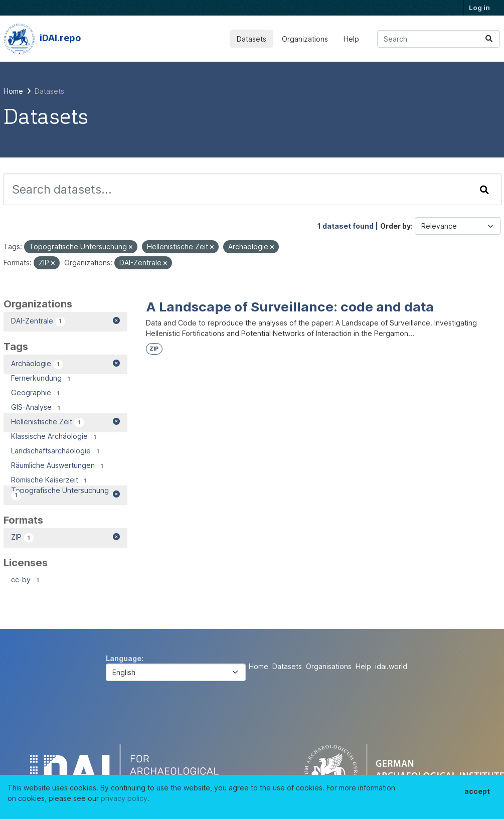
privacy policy (124, 798)
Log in (479, 8)
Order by (395, 226)
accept (477, 791)
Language (124, 658)
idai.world (391, 666)
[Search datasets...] (439, 39)
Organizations (305, 39)
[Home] (13, 91)
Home (259, 666)
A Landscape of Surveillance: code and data (290, 307)
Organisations (329, 666)
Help (351, 39)
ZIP (154, 349)
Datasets (251, 39)
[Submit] (489, 39)
